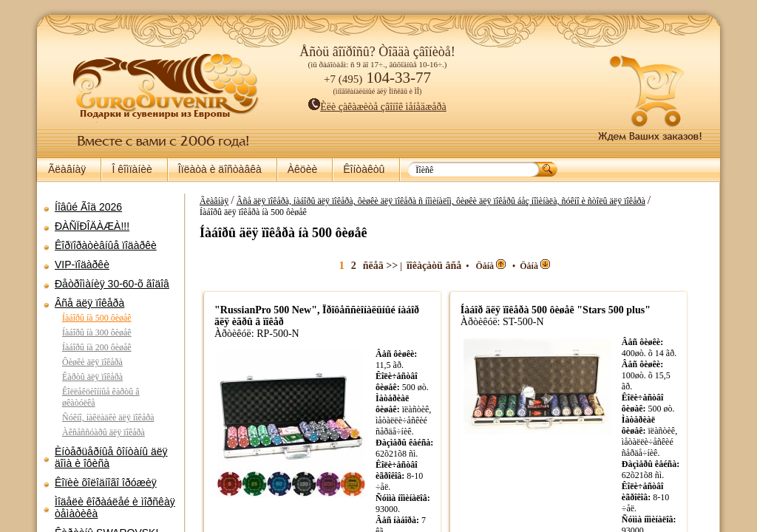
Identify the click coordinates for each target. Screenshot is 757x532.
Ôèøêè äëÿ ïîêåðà (92, 362)
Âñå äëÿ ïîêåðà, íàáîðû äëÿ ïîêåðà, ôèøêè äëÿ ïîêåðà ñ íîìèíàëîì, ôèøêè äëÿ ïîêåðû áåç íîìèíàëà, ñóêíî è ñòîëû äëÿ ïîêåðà (463, 201)
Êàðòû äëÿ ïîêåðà (92, 377)
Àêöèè (302, 169)
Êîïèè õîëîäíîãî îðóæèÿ (106, 482)
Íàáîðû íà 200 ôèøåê (97, 347)
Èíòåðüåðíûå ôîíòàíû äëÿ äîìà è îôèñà (111, 457)
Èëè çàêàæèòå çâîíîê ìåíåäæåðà (377, 107)
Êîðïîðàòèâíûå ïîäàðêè (106, 245)
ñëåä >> (403, 266)
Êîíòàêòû (364, 169)
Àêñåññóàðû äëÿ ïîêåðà (103, 432)
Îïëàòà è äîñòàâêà (220, 169)
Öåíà (513, 266)
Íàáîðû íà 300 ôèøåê (97, 332)
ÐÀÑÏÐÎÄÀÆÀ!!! (92, 226)
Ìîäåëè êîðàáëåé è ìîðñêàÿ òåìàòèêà (115, 508)
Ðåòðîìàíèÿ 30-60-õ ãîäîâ (112, 284)
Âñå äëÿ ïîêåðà (89, 303)
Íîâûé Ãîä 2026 (88, 207)
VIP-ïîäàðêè (82, 265)
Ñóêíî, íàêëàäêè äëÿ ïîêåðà (108, 417)
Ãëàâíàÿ (67, 169)
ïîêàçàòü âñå (456, 266)
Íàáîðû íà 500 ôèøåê (97, 318)
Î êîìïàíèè (132, 169)
